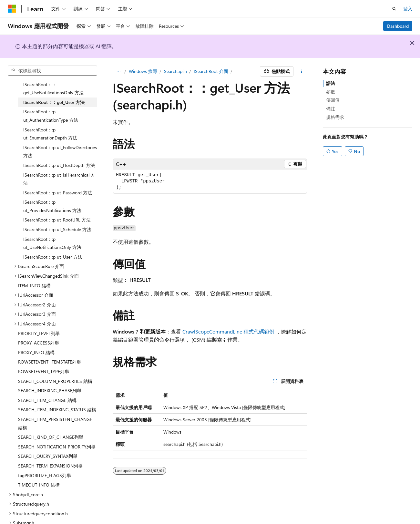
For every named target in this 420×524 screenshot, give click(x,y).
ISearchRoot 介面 (211, 71)
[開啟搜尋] (394, 9)
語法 (331, 83)
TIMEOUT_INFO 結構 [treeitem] (39, 470)
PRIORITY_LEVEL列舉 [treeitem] (39, 319)
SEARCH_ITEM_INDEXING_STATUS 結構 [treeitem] (57, 395)
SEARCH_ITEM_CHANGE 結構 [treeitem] (47, 386)
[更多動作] (302, 71)
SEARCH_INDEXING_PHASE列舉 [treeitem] (50, 376)
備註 (331, 109)
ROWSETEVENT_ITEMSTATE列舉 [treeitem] (50, 347)
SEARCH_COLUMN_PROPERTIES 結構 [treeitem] (55, 367)
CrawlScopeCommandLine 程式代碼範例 (228, 331)
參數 (331, 92)
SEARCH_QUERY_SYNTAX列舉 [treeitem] (48, 442)
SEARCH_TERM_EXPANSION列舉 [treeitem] (50, 451)
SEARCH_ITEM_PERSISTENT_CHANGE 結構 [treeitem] (55, 409)
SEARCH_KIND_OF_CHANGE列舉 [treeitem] (51, 422)
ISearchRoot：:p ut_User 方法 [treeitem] (53, 242)
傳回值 (333, 100)
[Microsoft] (12, 9)
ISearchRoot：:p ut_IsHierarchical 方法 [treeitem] (59, 164)
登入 (408, 9)
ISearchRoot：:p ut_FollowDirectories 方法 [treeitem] (60, 137)
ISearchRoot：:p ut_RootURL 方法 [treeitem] (57, 205)
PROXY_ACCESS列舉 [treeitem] (39, 328)
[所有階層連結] (118, 71)
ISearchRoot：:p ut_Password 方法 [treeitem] (58, 178)
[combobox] (52, 71)
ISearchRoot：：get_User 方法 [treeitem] (54, 88)
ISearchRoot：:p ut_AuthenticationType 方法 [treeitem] (51, 101)
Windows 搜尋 (143, 71)
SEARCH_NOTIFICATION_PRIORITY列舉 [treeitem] (57, 432)
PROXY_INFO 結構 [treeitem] (36, 338)
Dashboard (398, 26)
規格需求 (335, 117)
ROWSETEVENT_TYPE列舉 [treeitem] (44, 357)
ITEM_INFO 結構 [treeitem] (34, 271)
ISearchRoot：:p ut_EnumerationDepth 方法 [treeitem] (50, 119)
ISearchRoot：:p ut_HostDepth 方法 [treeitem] (59, 151)
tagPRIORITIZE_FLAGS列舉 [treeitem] (45, 461)
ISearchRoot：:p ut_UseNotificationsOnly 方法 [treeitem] (52, 229)
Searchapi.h (175, 71)
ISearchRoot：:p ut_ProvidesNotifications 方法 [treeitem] (52, 192)
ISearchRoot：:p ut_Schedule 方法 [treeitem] (57, 215)
